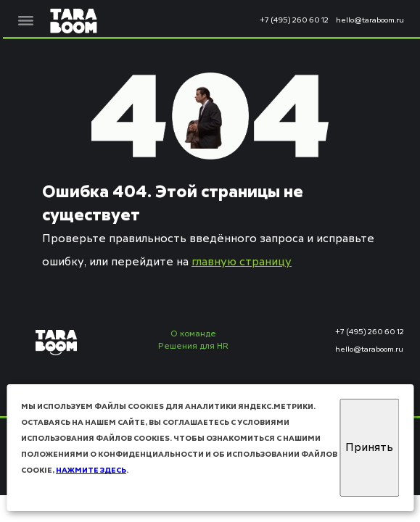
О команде (193, 335)
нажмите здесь (91, 471)
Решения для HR (193, 347)
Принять (369, 448)
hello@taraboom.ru (370, 20)
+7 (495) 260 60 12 (294, 20)
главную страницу (242, 262)
